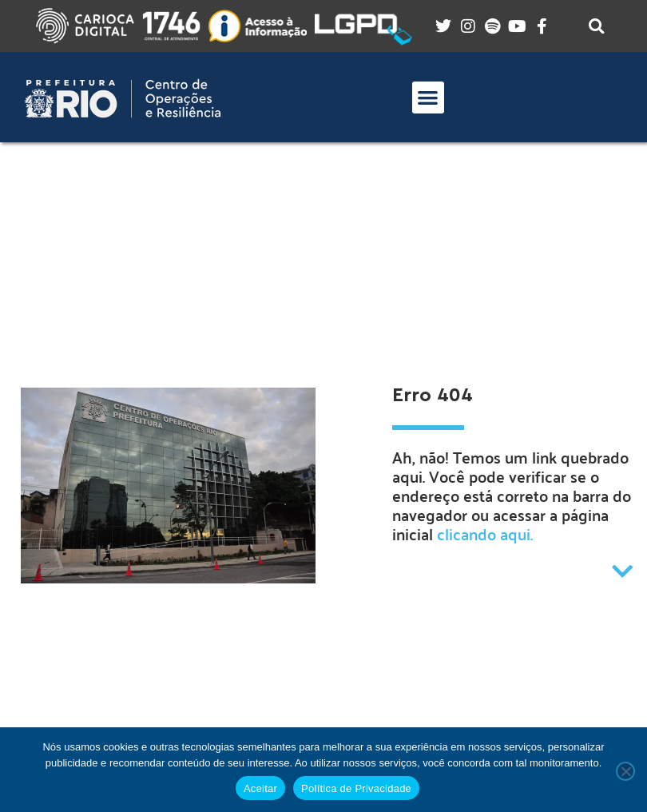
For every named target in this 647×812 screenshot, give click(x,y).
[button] (429, 98)
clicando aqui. (485, 533)
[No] (625, 771)
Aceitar (260, 788)
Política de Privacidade (356, 788)
